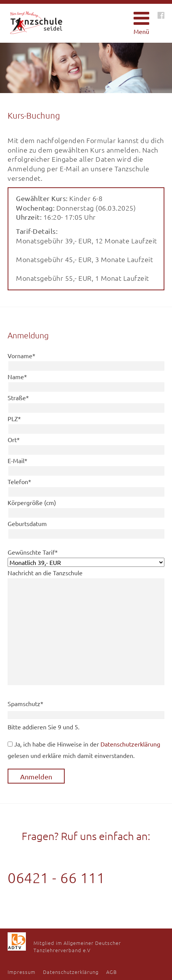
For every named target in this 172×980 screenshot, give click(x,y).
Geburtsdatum (27, 523)
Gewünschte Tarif (33, 552)
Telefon (19, 481)
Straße (18, 397)
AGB (111, 972)
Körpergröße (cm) (32, 502)
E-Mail (18, 460)
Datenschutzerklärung (130, 744)
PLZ (14, 418)
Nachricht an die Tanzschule (45, 573)
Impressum (21, 972)
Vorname (21, 356)
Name (17, 377)
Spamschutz (25, 703)
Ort (14, 439)
